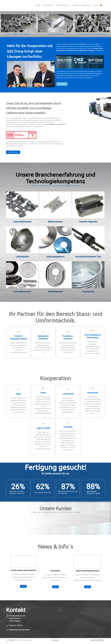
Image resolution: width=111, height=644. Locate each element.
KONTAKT (96, 5)
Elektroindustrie (55, 222)
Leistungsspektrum (55, 257)
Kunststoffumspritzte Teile (88, 257)
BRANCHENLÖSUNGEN (63, 5)
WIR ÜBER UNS (86, 5)
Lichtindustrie (22, 257)
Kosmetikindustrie (22, 292)
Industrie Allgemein (88, 222)
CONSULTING (76, 5)
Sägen (18, 394)
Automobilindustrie (22, 222)
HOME (38, 5)
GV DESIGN (10, 640)
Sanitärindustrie (55, 292)
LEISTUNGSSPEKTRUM (48, 5)
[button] (30, 529)
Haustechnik (88, 292)
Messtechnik (93, 393)
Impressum (55, 640)
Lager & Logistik (43, 428)
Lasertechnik (68, 394)
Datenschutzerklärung (97, 640)
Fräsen (43, 393)
